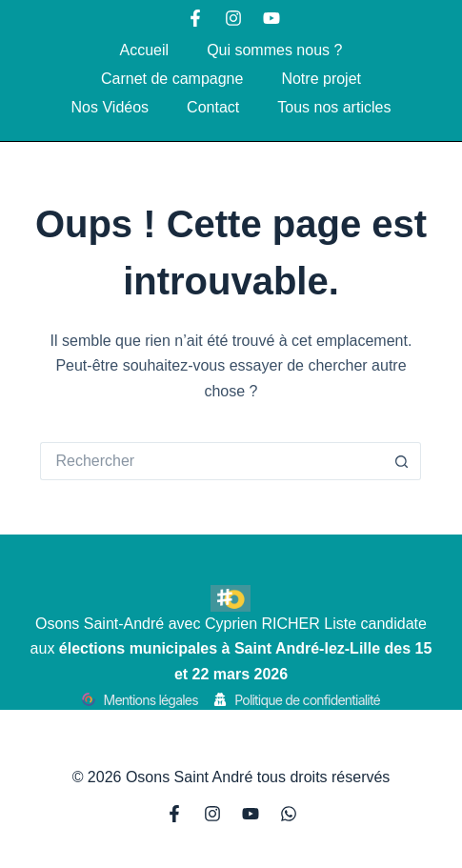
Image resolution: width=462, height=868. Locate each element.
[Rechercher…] (211, 461)
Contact (213, 107)
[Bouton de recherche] (402, 461)
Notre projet (321, 79)
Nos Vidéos (110, 107)
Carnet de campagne (172, 79)
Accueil (145, 50)
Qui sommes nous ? (274, 50)
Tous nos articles (334, 107)
